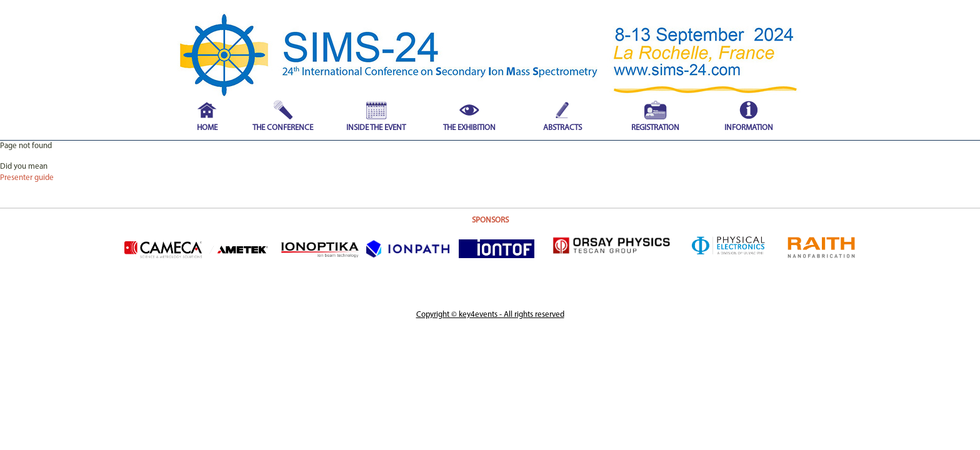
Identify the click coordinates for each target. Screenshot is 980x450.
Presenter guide (27, 178)
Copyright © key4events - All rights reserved (490, 315)
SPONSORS (490, 220)
